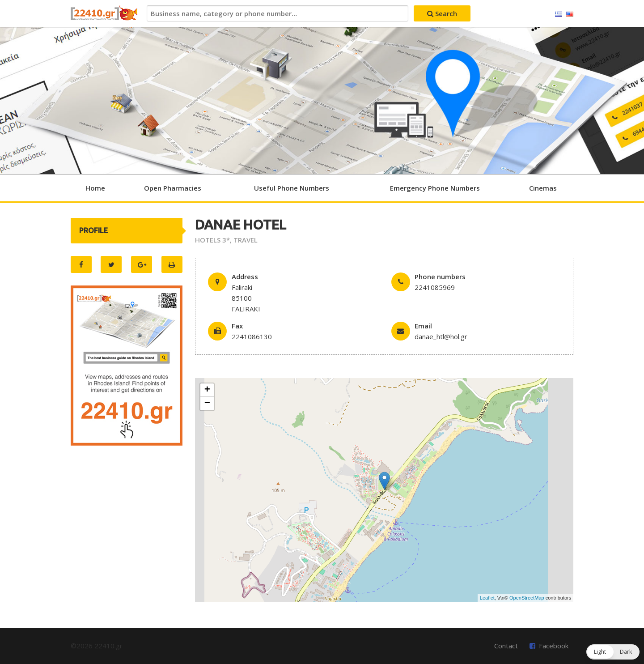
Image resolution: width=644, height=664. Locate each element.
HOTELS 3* (212, 240)
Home (95, 188)
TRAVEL (246, 240)
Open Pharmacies (173, 188)
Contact (506, 646)
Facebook (554, 646)
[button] (613, 652)
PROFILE (93, 230)
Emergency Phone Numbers (435, 188)
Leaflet (487, 598)
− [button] (207, 404)
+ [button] (207, 390)
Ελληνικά (559, 14)
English (570, 14)
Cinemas (543, 188)
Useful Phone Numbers (292, 188)
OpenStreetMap (527, 598)
